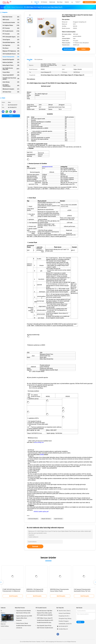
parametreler (49, 167)
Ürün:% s (3, 613)
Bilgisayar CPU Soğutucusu (11, 51)
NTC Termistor (11, 28)
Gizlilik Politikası (5, 626)
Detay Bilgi (30, 59)
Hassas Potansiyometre (11, 57)
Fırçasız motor (11, 72)
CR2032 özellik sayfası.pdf (41, 512)
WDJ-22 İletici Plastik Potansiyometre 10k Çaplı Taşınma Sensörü (83, 591)
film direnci (11, 48)
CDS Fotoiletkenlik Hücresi (11, 54)
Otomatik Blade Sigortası (11, 42)
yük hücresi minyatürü (33, 519)
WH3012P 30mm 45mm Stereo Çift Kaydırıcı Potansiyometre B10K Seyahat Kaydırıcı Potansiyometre (36, 591)
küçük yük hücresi (58, 519)
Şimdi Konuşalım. (89, 2)
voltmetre (51, 210)
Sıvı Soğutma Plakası (11, 25)
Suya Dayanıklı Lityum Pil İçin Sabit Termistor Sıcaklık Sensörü (45, 627)
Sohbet (11, 116)
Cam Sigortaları (11, 45)
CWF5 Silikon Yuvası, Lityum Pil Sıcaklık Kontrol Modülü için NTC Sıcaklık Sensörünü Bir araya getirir (45, 621)
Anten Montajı (11, 82)
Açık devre (30, 176)
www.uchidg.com (39, 442)
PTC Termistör (11, 34)
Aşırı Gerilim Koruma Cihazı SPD (11, 69)
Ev (1, 611)
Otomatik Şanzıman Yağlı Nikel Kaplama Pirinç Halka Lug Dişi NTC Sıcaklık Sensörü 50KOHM (45, 613)
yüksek (39, 310)
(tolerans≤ (50, 203)
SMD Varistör (11, 20)
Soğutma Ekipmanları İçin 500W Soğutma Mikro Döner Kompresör (24, 618)
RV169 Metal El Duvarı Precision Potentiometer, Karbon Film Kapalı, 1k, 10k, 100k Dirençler (12, 591)
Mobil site (3, 624)
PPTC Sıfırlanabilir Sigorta (11, 37)
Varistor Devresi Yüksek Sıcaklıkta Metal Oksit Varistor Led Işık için (24, 626)
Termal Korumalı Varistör (11, 22)
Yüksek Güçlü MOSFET (11, 75)
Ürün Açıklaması (38, 59)
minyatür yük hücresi (46, 519)
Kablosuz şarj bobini (11, 62)
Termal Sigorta (11, 40)
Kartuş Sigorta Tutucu (11, 65)
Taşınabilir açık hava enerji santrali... (11, 79)
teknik (44, 167)
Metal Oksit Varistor (11, 17)
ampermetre (52, 212)
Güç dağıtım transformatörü (11, 86)
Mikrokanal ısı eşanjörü (11, 89)
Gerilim (35, 176)
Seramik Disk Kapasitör (11, 60)
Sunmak (35, 546)
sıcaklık (43, 310)
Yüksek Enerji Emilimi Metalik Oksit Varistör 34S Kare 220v (23, 612)
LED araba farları (11, 92)
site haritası (4, 622)
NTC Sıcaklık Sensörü (11, 31)
